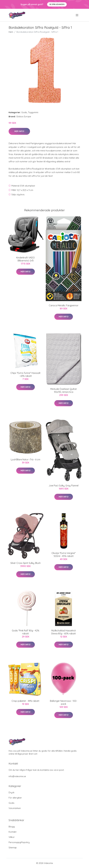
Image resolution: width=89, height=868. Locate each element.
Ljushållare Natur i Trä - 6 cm (25, 459)
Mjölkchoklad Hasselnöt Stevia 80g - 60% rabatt (64, 632)
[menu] (77, 15)
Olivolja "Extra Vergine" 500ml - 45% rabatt (64, 555)
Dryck (11, 792)
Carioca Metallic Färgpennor (64, 305)
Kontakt (12, 832)
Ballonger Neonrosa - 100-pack (64, 702)
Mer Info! (19, 131)
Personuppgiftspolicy (19, 842)
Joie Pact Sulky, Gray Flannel (64, 486)
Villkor (12, 837)
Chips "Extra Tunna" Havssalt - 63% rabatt (25, 374)
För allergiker (15, 798)
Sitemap (13, 848)
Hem (11, 32)
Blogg (12, 827)
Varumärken (15, 808)
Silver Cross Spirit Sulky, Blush (26, 563)
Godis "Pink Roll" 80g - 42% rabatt (26, 632)
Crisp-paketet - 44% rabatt (25, 701)
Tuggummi (33, 112)
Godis (24, 112)
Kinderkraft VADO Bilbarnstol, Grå (25, 259)
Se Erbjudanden (57, 4)
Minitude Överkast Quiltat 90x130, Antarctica (64, 390)
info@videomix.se (17, 776)
